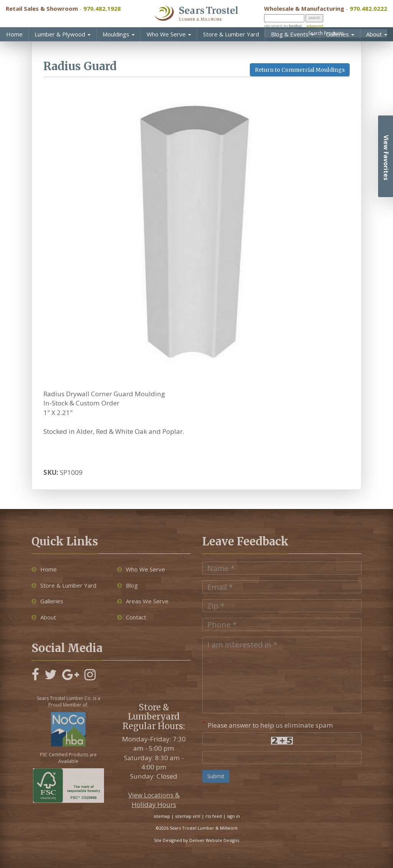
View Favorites (386, 158)
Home (14, 34)
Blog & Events (292, 34)
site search (273, 26)
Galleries (340, 34)
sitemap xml (188, 816)
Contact (132, 617)
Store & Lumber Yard (231, 34)
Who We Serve (169, 34)
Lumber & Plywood (63, 34)
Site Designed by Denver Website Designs (196, 840)
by (292, 26)
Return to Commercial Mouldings (300, 70)
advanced (315, 26)
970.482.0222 (368, 8)
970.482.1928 (102, 8)
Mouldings (119, 34)
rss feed (214, 816)
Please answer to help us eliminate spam (268, 724)
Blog (127, 585)
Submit (216, 776)
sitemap (162, 816)
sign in (233, 816)
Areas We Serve (143, 601)
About (377, 34)
